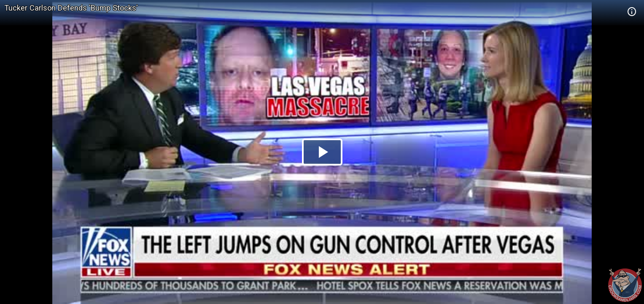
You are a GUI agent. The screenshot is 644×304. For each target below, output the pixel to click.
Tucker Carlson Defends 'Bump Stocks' (71, 8)
